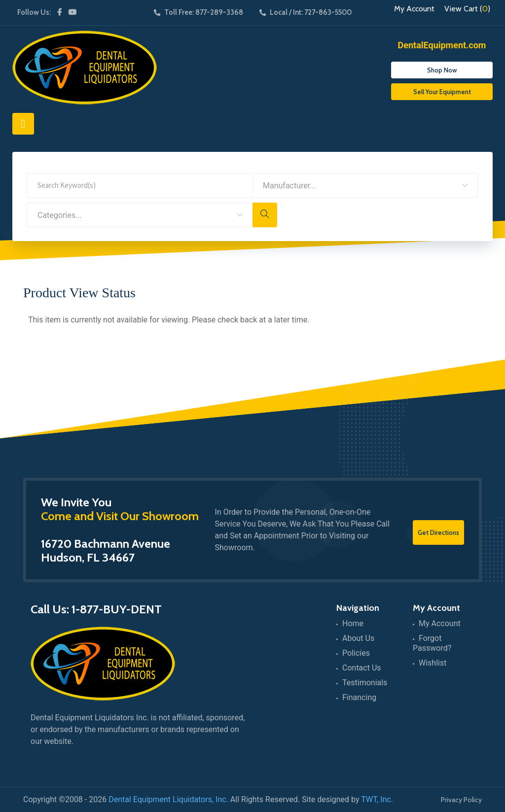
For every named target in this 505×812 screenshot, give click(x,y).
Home (353, 623)
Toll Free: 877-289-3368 (198, 12)
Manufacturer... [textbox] (289, 186)
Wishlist (433, 663)
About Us (358, 638)
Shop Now (442, 70)
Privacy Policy (461, 800)
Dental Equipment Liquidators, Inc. (168, 799)
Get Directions (438, 532)
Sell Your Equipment (442, 92)
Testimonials (365, 683)
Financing (359, 697)
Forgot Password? (432, 643)
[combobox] (365, 185)
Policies (356, 653)
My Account (414, 9)
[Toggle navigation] (23, 124)
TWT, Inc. (377, 799)
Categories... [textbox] (60, 215)
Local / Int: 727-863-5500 (306, 12)
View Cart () (467, 9)
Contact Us (362, 668)
